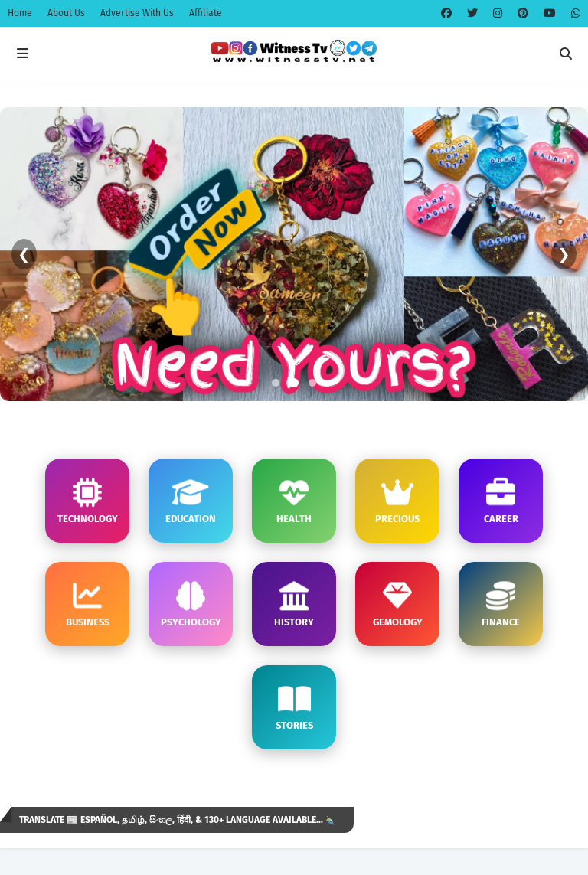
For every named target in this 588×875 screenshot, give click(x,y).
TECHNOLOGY (88, 501)
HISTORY (294, 604)
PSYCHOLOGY (191, 604)
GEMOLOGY (398, 604)
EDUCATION (191, 501)
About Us (66, 13)
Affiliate (206, 13)
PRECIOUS (397, 501)
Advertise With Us (137, 13)
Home (20, 13)
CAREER (501, 501)
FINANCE (501, 604)
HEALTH (294, 501)
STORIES (294, 708)
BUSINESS (88, 604)
